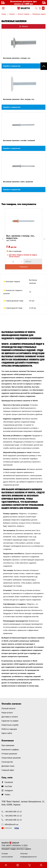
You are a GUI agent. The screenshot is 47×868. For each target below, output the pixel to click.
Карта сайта (7, 733)
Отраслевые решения (11, 758)
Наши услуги (7, 713)
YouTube (8, 786)
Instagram (9, 790)
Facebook (9, 782)
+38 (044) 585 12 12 (13, 820)
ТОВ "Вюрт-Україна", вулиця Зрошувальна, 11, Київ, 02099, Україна (23, 803)
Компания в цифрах (10, 749)
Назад (4, 14)
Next (43, 239)
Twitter (7, 795)
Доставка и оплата (10, 717)
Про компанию (8, 745)
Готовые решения (9, 754)
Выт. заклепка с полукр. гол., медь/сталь (23, 238)
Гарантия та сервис (10, 721)
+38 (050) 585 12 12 (13, 816)
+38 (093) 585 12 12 (13, 812)
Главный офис (8, 770)
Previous (6, 239)
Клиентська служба (10, 725)
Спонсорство (7, 762)
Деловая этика (8, 766)
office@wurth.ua (11, 824)
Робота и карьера (9, 729)
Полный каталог (9, 708)
